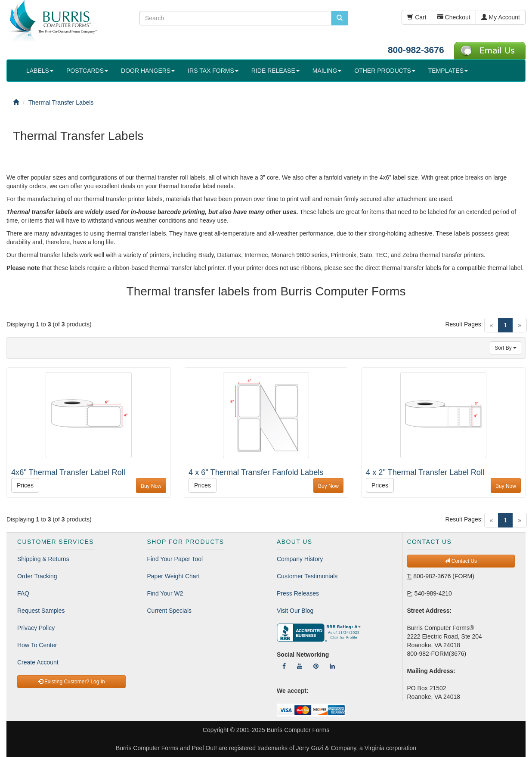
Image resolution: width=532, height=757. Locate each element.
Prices (25, 485)
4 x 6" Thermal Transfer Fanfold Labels (256, 472)
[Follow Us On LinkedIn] (332, 666)
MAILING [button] (327, 71)
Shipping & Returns (43, 559)
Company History (300, 559)
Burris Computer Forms (298, 730)
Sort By (506, 348)
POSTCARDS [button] (87, 71)
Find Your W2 (165, 593)
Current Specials (170, 611)
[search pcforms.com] (340, 18)
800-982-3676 (416, 50)
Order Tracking (37, 576)
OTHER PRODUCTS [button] (385, 71)
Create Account (38, 662)
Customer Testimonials (307, 576)
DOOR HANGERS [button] (148, 71)
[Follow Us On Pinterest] (316, 666)
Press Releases (298, 593)
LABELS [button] (40, 71)
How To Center (37, 645)
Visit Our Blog (295, 611)
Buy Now (151, 486)
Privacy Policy (36, 628)
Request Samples (41, 611)
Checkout (454, 17)
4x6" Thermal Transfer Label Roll (68, 472)
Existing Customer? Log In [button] (71, 682)
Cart (417, 17)
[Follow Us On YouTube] (300, 666)
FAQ (23, 593)
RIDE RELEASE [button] (275, 71)
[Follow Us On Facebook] (284, 666)
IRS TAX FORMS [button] (213, 71)
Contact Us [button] (461, 561)
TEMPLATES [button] (448, 71)
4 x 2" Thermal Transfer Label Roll (425, 472)
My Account (501, 17)
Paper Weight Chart (174, 576)
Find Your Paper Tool (175, 559)
